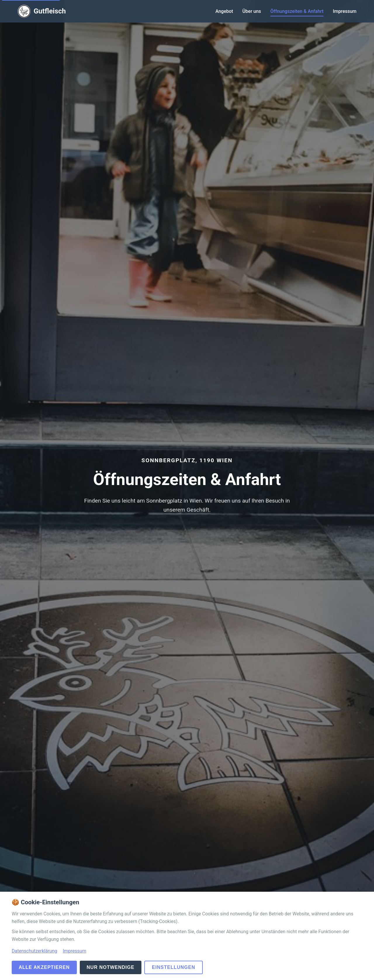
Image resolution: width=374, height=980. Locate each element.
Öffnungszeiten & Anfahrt (297, 11)
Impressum (345, 11)
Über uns (252, 11)
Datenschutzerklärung (34, 951)
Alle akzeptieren (44, 967)
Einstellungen (174, 967)
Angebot (224, 11)
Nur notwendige (111, 967)
